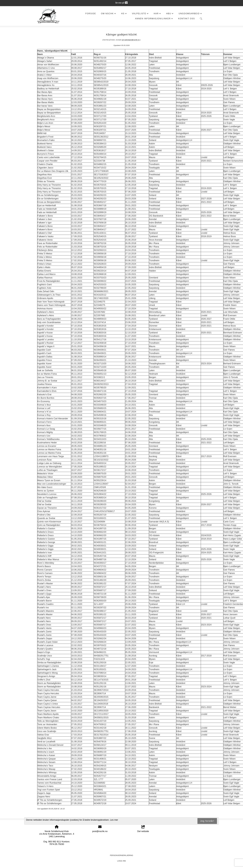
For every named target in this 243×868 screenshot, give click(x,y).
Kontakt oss (187, 19)
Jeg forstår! (207, 821)
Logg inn (121, 861)
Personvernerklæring (121, 855)
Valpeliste (140, 14)
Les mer (114, 820)
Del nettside (143, 829)
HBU (170, 14)
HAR (157, 14)
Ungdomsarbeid (190, 14)
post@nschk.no (100, 831)
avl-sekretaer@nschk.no (131, 40)
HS (124, 14)
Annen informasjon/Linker (154, 19)
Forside (91, 14)
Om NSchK (109, 14)
